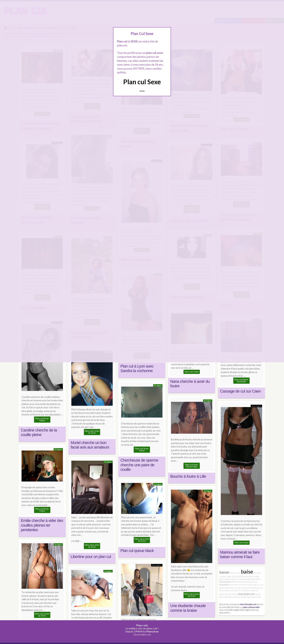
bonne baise (225, 582)
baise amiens (225, 579)
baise (247, 571)
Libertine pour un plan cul (91, 557)
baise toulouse (226, 590)
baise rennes (244, 588)
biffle (234, 582)
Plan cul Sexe (142, 82)
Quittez (142, 91)
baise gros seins (256, 585)
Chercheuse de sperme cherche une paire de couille (139, 465)
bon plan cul (246, 594)
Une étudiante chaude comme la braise (188, 608)
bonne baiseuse (250, 582)
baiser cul (233, 588)
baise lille (224, 588)
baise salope (254, 576)
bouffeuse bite (240, 597)
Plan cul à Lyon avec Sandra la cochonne (137, 369)
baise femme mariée (229, 594)
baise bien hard (254, 597)
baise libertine (226, 597)
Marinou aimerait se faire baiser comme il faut (240, 555)
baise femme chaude (241, 579)
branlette (224, 585)
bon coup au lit (256, 588)
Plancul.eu (152, 631)
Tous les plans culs (142, 634)
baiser (224, 572)
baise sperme (235, 585)
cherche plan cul (248, 604)
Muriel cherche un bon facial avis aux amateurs (90, 445)
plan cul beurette (251, 607)
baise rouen (235, 573)
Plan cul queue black (137, 551)
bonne (239, 582)
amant (257, 594)
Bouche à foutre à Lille (188, 476)
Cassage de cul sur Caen (240, 391)
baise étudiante (251, 590)
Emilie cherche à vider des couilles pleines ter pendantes (42, 525)
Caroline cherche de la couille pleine (39, 433)
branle (245, 576)
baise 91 (245, 585)
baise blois (256, 579)
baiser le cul (238, 590)
